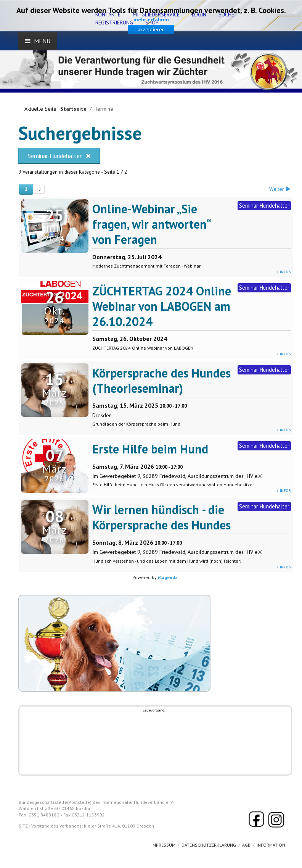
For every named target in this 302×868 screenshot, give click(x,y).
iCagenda (168, 577)
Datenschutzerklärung (209, 845)
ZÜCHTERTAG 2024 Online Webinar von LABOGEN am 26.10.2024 (162, 306)
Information (271, 845)
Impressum (163, 845)
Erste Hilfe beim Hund (150, 449)
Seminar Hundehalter (59, 156)
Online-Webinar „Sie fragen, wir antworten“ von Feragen (151, 224)
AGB (246, 845)
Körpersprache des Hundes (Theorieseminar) (161, 381)
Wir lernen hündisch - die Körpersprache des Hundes (161, 517)
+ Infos (284, 272)
